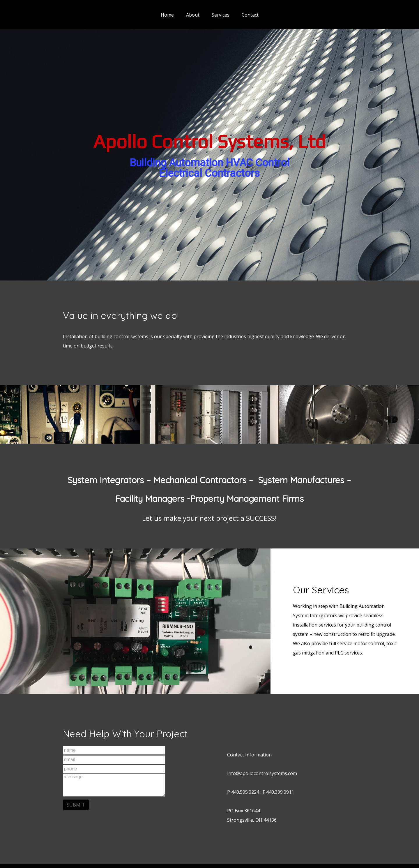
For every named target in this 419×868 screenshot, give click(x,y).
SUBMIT (76, 805)
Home (167, 15)
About (193, 15)
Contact (250, 15)
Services (221, 15)
